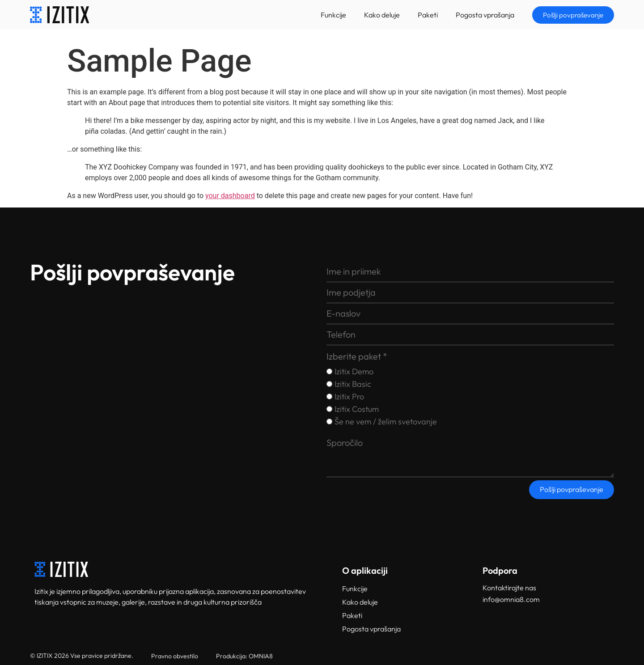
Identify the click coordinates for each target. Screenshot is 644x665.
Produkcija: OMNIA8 (244, 656)
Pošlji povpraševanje (572, 489)
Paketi (428, 15)
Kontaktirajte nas (509, 588)
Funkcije (333, 15)
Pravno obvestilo (175, 656)
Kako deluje (382, 15)
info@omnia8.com (511, 599)
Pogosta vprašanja (485, 15)
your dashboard (230, 196)
